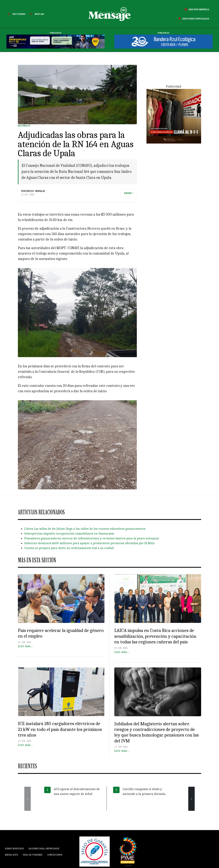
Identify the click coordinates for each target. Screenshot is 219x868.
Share (128, 193)
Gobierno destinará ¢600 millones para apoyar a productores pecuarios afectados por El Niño (90, 543)
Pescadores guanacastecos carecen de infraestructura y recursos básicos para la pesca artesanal (92, 538)
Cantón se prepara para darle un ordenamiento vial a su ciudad (69, 548)
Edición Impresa (196, 9)
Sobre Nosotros (14, 849)
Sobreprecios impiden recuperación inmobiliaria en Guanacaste (69, 534)
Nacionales (24, 126)
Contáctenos (55, 855)
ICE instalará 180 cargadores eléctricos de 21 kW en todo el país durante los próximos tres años (60, 729)
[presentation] (28, 799)
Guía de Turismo (33, 855)
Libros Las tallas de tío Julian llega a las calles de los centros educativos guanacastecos (85, 529)
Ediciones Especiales (193, 19)
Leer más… (25, 646)
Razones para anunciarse (44, 849)
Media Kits (11, 855)
